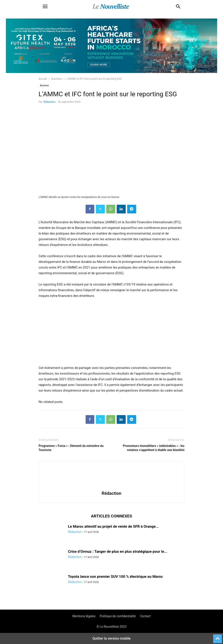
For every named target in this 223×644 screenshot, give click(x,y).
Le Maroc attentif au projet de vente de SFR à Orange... (113, 526)
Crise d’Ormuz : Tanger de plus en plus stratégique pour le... (118, 551)
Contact (145, 616)
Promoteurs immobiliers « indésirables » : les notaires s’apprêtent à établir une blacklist (154, 448)
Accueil (43, 79)
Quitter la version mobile (111, 638)
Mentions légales (84, 616)
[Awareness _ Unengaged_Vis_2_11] (111, 72)
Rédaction (49, 102)
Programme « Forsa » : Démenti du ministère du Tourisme (71, 448)
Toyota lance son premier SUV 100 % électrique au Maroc (115, 576)
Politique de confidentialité (118, 616)
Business (57, 79)
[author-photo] (111, 487)
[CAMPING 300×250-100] (71, 362)
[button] (45, 7)
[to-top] (218, 637)
